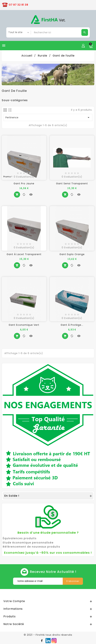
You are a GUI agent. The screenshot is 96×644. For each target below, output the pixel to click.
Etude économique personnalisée (28, 543)
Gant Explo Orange (72, 254)
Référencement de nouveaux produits (31, 547)
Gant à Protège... (72, 325)
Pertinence (48, 117)
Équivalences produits (20, 538)
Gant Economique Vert (24, 325)
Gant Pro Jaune (24, 183)
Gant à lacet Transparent (24, 254)
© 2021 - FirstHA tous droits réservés (48, 635)
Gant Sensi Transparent (72, 183)
